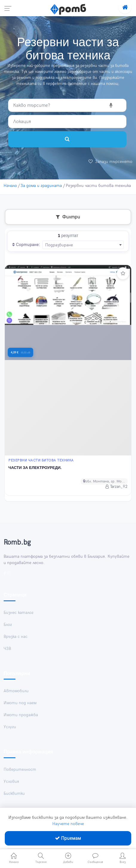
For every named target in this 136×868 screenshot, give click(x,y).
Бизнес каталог (19, 613)
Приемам (68, 838)
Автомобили (16, 691)
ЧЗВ (7, 649)
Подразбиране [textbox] (59, 245)
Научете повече (68, 824)
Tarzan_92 (117, 487)
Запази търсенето (110, 162)
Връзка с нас (16, 637)
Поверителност (20, 769)
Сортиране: (26, 245)
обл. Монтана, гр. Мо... (104, 481)
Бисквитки (14, 793)
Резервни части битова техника (41, 461)
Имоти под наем (20, 703)
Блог (8, 625)
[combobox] (83, 245)
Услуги (10, 727)
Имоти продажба (21, 715)
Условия (11, 781)
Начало (10, 186)
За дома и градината (41, 186)
